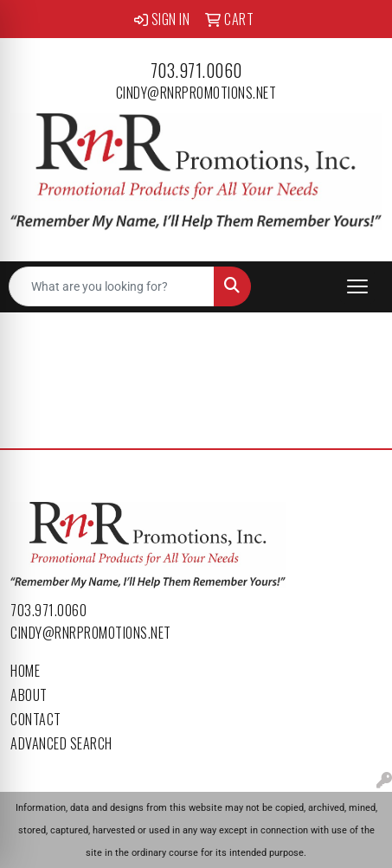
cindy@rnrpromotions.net (196, 93)
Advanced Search (61, 743)
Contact (36, 719)
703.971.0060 (196, 70)
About (29, 695)
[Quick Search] (112, 286)
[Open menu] (357, 286)
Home (25, 671)
